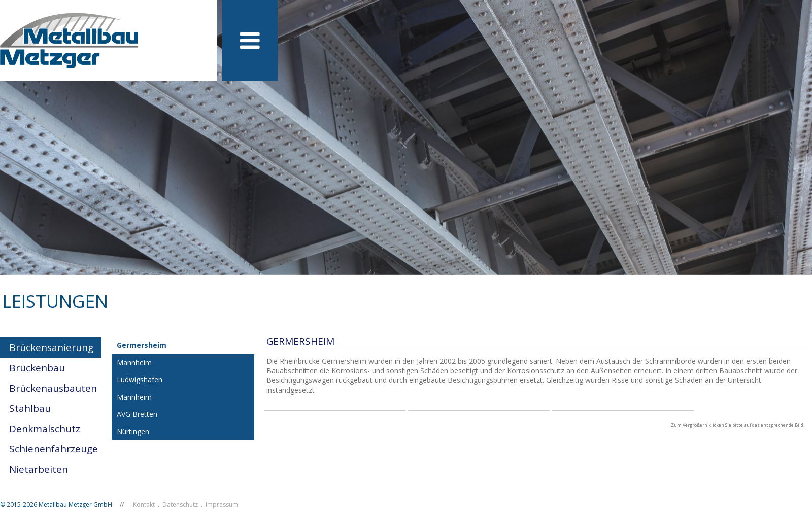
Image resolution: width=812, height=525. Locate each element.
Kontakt (144, 504)
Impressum (222, 504)
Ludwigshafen (140, 380)
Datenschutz (180, 504)
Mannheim (134, 362)
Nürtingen (133, 431)
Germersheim (142, 345)
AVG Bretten (137, 414)
